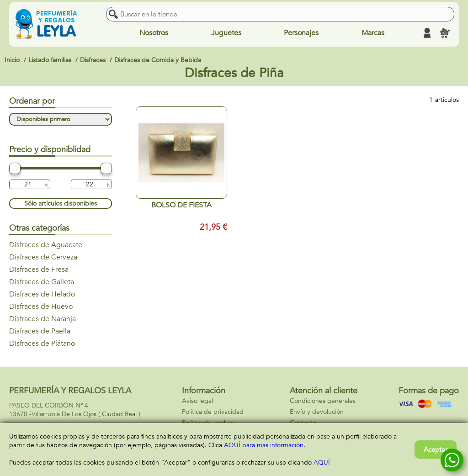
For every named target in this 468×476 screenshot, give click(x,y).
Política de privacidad (213, 412)
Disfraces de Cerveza (43, 257)
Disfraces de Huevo (41, 307)
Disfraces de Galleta (42, 282)
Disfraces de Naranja (43, 319)
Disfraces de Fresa (39, 270)
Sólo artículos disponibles (61, 204)
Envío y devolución (317, 412)
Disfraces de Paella (40, 331)
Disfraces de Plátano (42, 344)
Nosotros (154, 33)
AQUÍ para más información (264, 445)
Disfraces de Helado (42, 294)
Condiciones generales (323, 401)
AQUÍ (322, 463)
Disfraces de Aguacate (46, 245)
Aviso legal (197, 401)
